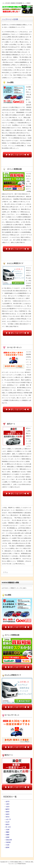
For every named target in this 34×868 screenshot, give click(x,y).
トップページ (7, 19)
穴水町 (8, 845)
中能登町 (8, 842)
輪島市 (8, 809)
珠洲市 (8, 812)
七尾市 (8, 804)
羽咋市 (8, 817)
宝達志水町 (9, 840)
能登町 (8, 847)
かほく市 (8, 819)
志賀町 (8, 837)
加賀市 (8, 814)
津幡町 (8, 832)
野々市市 (8, 827)
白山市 (8, 822)
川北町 (8, 830)
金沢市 (8, 801)
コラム (5, 572)
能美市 (8, 824)
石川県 (16, 19)
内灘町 (8, 835)
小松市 (8, 807)
